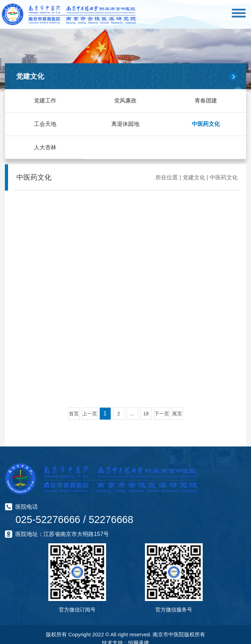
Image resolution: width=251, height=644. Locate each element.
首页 (74, 413)
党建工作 (45, 101)
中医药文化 (206, 124)
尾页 (177, 413)
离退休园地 (125, 124)
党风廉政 (125, 101)
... (132, 413)
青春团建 (206, 101)
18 (146, 413)
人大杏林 (45, 147)
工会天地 (45, 124)
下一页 (162, 413)
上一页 (90, 413)
